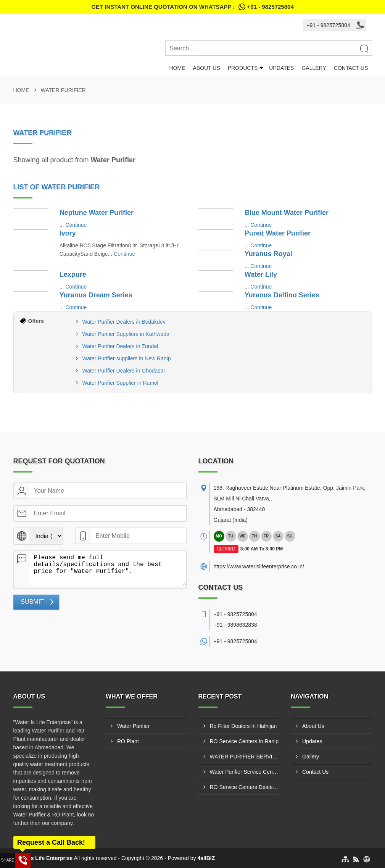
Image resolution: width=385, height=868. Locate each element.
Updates (281, 68)
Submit (32, 602)
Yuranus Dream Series (96, 295)
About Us (206, 68)
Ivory (68, 233)
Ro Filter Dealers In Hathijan (243, 726)
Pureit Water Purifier (278, 233)
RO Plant (128, 741)
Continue (76, 225)
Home (177, 68)
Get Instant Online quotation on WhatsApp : (192, 7)
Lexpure (73, 274)
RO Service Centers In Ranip (244, 741)
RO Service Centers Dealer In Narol (245, 787)
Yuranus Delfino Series (282, 295)
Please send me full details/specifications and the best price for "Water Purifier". (108, 568)
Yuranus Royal (268, 254)
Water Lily (261, 274)
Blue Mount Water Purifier (287, 213)
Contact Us (351, 68)
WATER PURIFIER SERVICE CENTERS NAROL (245, 757)
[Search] (364, 48)
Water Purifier (133, 726)
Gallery (314, 68)
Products (243, 68)
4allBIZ (206, 858)
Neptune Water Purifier (97, 213)
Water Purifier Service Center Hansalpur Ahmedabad (245, 772)
